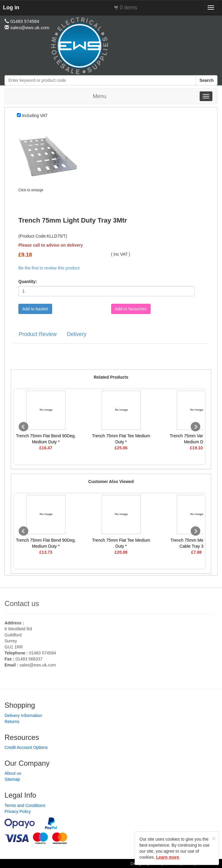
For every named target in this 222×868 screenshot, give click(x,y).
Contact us (22, 603)
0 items (129, 8)
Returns (12, 722)
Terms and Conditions (25, 805)
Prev (23, 427)
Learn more (167, 857)
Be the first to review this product (49, 268)
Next (195, 427)
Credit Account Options (26, 747)
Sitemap (12, 779)
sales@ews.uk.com (38, 665)
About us (13, 773)
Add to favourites (131, 309)
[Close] (214, 838)
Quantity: (28, 282)
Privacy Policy (18, 811)
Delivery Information (23, 716)
